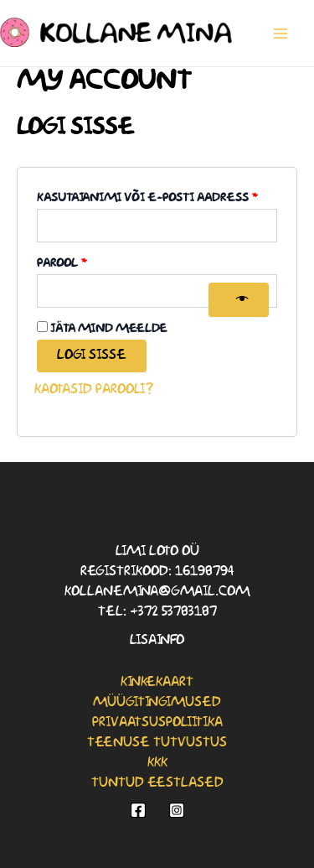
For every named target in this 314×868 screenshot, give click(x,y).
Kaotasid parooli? (94, 390)
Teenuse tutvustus (157, 743)
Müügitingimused (157, 702)
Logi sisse (92, 355)
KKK (157, 763)
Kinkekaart (157, 682)
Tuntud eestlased (157, 783)
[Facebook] (138, 810)
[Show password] (239, 300)
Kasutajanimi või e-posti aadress (157, 195)
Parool (87, 261)
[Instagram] (177, 810)
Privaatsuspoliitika (157, 722)
